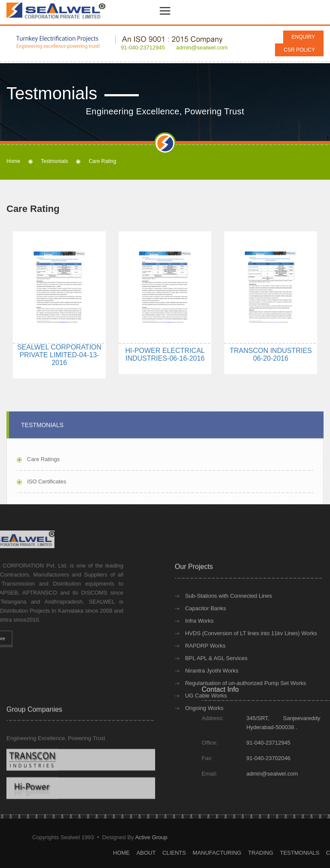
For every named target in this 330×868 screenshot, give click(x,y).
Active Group (56, 837)
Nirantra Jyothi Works (212, 715)
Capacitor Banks (206, 652)
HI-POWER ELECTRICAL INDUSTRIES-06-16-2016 (165, 354)
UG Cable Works (206, 740)
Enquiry (303, 37)
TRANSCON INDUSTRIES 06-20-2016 (270, 354)
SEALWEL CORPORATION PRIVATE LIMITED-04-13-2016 (59, 355)
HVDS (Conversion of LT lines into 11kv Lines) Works (251, 677)
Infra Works (199, 665)
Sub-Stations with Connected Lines (229, 640)
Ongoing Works (204, 752)
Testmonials (54, 161)
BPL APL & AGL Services (216, 702)
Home (13, 161)
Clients (270, 853)
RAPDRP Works (205, 690)
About (241, 853)
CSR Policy (299, 50)
